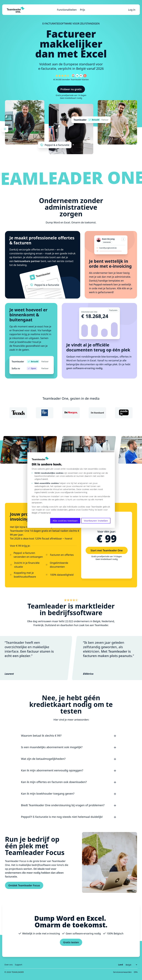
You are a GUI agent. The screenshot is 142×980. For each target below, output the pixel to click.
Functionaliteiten (67, 10)
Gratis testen (71, 942)
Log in (132, 10)
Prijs (82, 10)
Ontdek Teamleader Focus (24, 885)
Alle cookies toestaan (65, 521)
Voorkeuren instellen (96, 521)
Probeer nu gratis (71, 89)
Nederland (45, 513)
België (34, 513)
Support (18, 965)
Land (121, 965)
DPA (136, 972)
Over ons (9, 965)
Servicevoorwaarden (122, 972)
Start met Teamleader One (107, 550)
